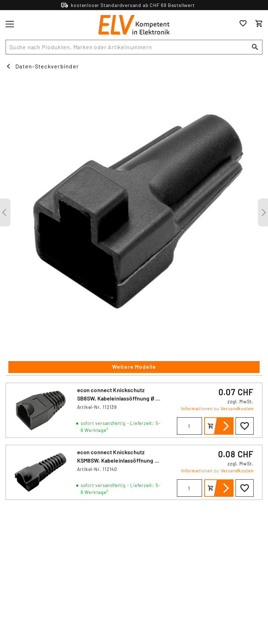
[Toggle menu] (10, 24)
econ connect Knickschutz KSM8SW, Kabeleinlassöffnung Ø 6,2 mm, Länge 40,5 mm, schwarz (118, 460)
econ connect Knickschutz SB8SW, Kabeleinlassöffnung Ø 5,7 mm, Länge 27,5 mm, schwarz (120, 398)
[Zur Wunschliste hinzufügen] (245, 426)
